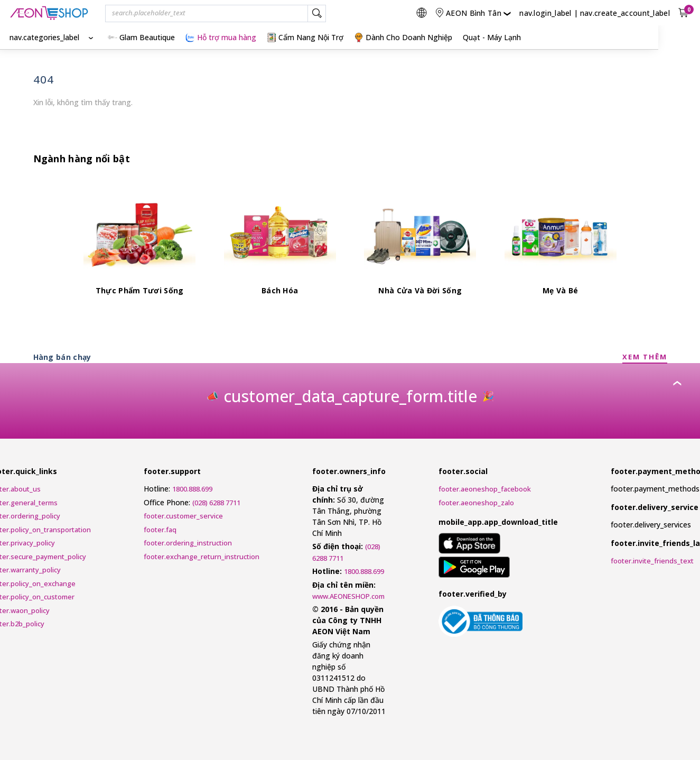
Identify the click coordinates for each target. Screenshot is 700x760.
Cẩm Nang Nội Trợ (305, 37)
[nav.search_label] (317, 14)
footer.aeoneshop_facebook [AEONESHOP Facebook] (485, 489)
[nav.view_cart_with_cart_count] (684, 13)
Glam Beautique (141, 37)
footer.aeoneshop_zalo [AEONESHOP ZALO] (476, 503)
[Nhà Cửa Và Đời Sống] (420, 244)
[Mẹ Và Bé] (561, 244)
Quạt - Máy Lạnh (492, 37)
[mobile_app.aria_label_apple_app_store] (469, 545)
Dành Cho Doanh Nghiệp (403, 37)
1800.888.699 (192, 489)
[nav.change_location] (473, 13)
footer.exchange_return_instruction (202, 557)
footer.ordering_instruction (188, 543)
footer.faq (160, 530)
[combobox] (216, 14)
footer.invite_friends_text (652, 561)
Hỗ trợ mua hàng (221, 37)
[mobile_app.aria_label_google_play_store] (474, 569)
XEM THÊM (645, 357)
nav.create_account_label (625, 13)
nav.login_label (545, 13)
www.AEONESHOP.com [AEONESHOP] (348, 596)
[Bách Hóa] (280, 244)
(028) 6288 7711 (216, 503)
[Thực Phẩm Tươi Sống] (139, 244)
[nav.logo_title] (49, 13)
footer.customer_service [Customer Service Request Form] (183, 516)
